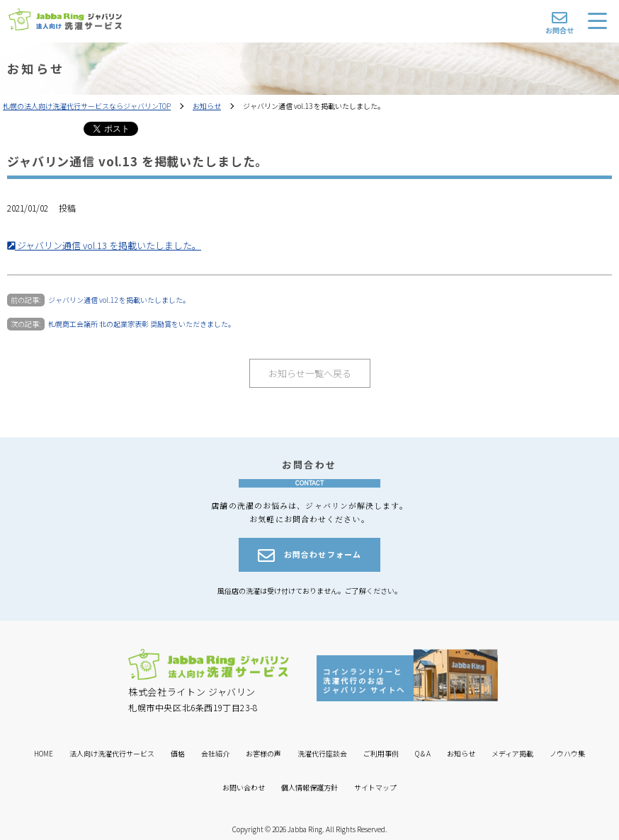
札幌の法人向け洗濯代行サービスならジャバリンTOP (87, 106)
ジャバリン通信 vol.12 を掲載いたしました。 (119, 300)
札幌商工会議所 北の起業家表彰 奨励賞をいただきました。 (142, 324)
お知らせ (207, 106)
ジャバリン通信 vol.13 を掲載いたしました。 (104, 245)
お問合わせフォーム (309, 556)
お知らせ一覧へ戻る (310, 373)
